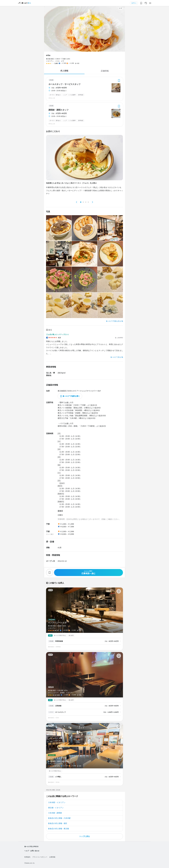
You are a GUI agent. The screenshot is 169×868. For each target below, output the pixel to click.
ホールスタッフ (61, 712)
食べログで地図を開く (71, 396)
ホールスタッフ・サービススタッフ (65, 84)
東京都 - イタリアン (56, 808)
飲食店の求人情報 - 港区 (58, 823)
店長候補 (58, 706)
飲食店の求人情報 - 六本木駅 (59, 818)
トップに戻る (84, 836)
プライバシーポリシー (40, 857)
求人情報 (64, 71)
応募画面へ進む (88, 572)
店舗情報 (105, 71)
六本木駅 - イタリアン (57, 802)
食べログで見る (116, 357)
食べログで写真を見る (113, 321)
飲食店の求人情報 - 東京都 (59, 829)
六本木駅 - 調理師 (55, 813)
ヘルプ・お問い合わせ (32, 851)
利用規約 (27, 857)
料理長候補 (59, 641)
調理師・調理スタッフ (59, 110)
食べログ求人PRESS (31, 847)
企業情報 (52, 857)
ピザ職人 (58, 777)
